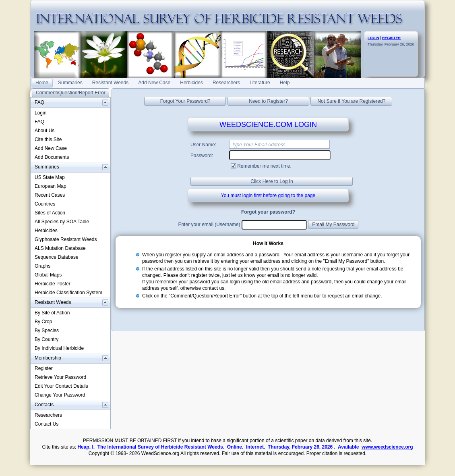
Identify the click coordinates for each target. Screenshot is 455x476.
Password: (202, 156)
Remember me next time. (264, 166)
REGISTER (391, 38)
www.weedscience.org (387, 447)
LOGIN (373, 38)
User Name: (203, 145)
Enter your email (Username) (209, 224)
